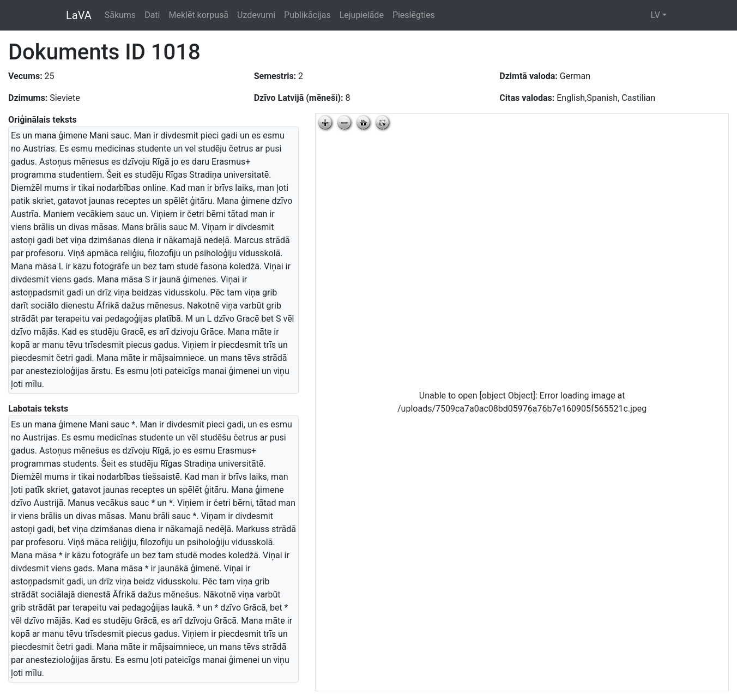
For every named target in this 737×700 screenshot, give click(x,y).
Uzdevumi (256, 15)
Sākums (120, 15)
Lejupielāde (362, 15)
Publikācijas (307, 15)
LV (655, 15)
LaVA (79, 15)
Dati (152, 15)
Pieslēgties (414, 15)
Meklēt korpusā (198, 15)
